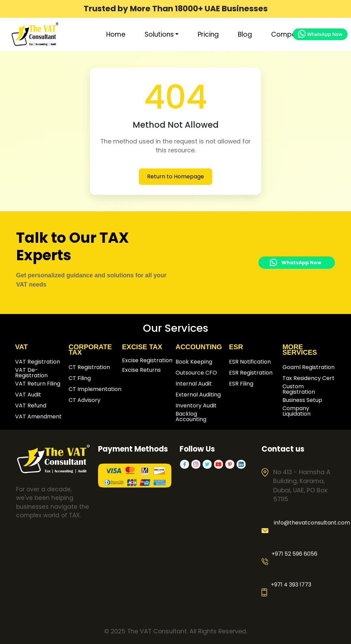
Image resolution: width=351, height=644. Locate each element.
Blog (245, 34)
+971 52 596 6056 (294, 554)
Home (116, 34)
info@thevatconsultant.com (308, 523)
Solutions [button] (159, 34)
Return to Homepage (175, 176)
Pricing (208, 34)
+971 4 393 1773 (291, 585)
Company (287, 34)
